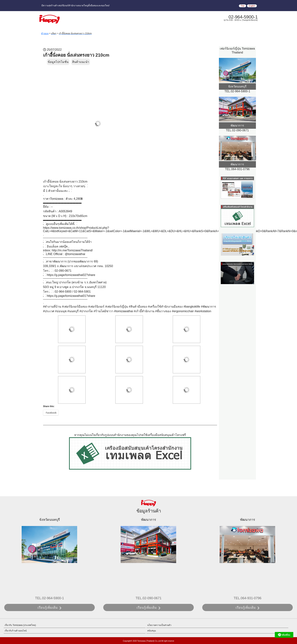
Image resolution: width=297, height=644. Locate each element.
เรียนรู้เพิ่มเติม (48, 608)
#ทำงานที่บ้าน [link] (52, 307)
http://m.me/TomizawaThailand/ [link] (72, 250)
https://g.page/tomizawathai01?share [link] (71, 296)
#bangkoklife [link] (192, 307)
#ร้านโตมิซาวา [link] (103, 311)
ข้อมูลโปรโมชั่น (58, 62)
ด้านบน (45, 33)
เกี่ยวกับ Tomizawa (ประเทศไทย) (20, 625)
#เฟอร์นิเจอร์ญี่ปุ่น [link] (117, 307)
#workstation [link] (203, 311)
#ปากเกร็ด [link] (86, 311)
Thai (243, 6)
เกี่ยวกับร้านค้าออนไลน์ (16, 631)
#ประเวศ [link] (49, 311)
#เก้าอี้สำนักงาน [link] (144, 311)
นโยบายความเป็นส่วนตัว (159, 625)
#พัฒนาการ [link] (209, 307)
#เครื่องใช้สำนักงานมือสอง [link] (165, 307)
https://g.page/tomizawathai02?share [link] (71, 275)
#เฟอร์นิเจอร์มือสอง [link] (75, 307)
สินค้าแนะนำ (81, 62)
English (252, 6)
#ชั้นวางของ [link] (163, 311)
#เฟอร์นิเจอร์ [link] (96, 307)
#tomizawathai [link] (123, 311)
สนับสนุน (152, 631)
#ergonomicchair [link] (183, 311)
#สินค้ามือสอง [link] (138, 307)
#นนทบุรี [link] (73, 311)
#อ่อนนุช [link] (61, 311)
